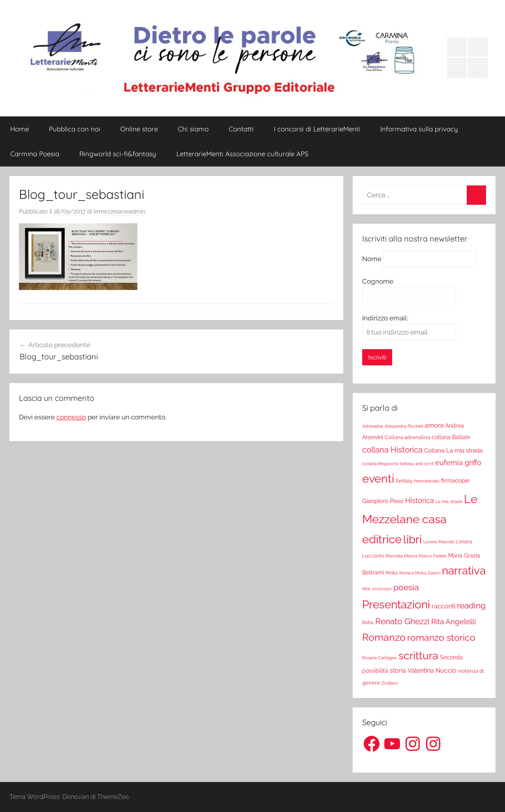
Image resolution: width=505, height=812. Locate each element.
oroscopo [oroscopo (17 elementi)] (382, 589)
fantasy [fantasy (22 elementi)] (404, 481)
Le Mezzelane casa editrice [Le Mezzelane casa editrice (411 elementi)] (420, 519)
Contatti (241, 129)
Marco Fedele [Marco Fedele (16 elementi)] (433, 556)
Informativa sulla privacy (419, 129)
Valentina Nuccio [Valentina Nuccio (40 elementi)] (432, 671)
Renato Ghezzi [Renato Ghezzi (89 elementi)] (402, 621)
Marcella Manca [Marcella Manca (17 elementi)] (401, 556)
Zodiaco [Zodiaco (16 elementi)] (390, 683)
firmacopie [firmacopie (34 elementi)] (455, 481)
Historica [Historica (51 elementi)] (420, 501)
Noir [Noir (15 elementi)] (366, 589)
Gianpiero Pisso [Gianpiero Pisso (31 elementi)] (383, 501)
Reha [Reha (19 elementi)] (368, 623)
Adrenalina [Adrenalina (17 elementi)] (373, 426)
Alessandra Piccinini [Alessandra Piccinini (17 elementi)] (404, 426)
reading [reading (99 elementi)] (471, 605)
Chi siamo (193, 129)
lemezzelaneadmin (120, 211)
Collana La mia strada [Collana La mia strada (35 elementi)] (453, 450)
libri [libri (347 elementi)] (412, 539)
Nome (372, 259)
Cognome (378, 281)
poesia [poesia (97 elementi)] (406, 587)
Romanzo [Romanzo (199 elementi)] (384, 637)
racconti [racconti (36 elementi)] (443, 606)
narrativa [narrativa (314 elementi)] (464, 571)
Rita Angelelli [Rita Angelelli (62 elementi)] (454, 622)
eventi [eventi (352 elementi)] (378, 479)
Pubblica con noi (75, 129)
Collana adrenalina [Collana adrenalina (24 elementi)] (407, 437)
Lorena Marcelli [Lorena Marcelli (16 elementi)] (439, 542)
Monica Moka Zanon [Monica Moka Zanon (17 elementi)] (420, 573)
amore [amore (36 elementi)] (434, 426)
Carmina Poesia (35, 154)
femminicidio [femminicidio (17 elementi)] (427, 481)
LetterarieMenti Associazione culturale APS (242, 154)
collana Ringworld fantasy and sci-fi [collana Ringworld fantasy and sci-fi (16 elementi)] (398, 464)
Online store (139, 129)
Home (20, 129)
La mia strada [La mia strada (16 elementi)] (449, 502)
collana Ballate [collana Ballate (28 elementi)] (451, 437)
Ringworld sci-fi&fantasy (118, 154)
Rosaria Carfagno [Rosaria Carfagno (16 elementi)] (380, 658)
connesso (71, 417)
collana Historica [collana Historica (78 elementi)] (392, 450)
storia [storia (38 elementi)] (398, 671)
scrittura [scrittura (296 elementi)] (418, 655)
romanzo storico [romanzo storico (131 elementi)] (441, 638)
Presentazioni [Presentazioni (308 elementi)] (396, 604)
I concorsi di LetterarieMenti (317, 129)
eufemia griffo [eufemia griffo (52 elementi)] (458, 463)
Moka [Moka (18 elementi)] (392, 573)
